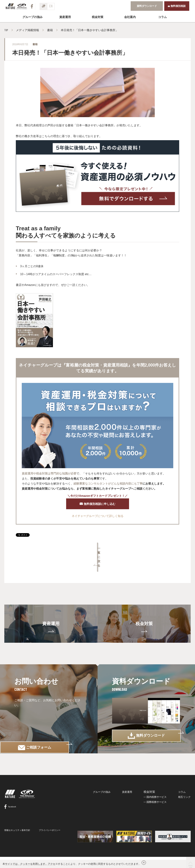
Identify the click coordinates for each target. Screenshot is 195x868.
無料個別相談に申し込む (98, 505)
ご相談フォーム (49, 724)
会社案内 (130, 16)
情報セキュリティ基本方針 (17, 827)
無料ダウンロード (146, 724)
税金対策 (144, 609)
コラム (162, 16)
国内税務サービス (157, 787)
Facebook (10, 804)
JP (43, 6)
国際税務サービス (157, 792)
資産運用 (65, 16)
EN (51, 6)
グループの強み (33, 16)
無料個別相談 (177, 6)
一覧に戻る (98, 551)
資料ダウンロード (147, 6)
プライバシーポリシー (50, 827)
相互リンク (184, 787)
